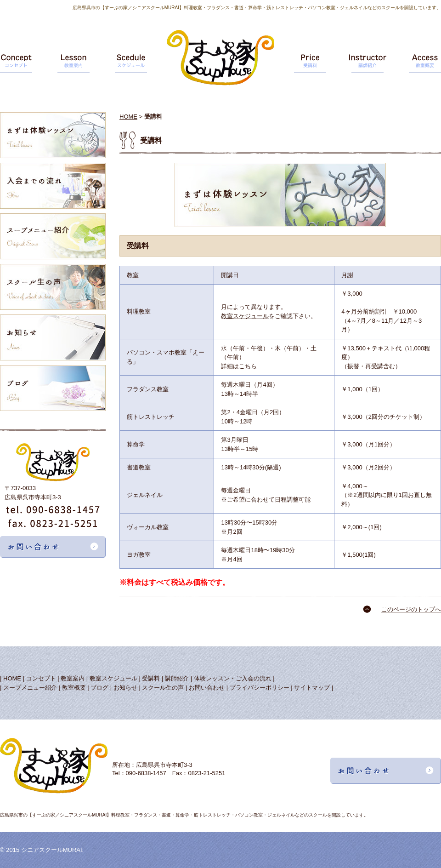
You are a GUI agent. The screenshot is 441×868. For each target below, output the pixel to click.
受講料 (151, 678)
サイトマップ (312, 688)
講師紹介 (177, 678)
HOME (128, 117)
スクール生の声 (163, 688)
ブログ (99, 688)
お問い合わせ (207, 688)
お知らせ (125, 688)
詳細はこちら (239, 366)
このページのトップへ (411, 609)
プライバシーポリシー (260, 688)
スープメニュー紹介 (30, 688)
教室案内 (73, 678)
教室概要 (74, 688)
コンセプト (41, 678)
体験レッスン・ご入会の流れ (233, 678)
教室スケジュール (245, 316)
